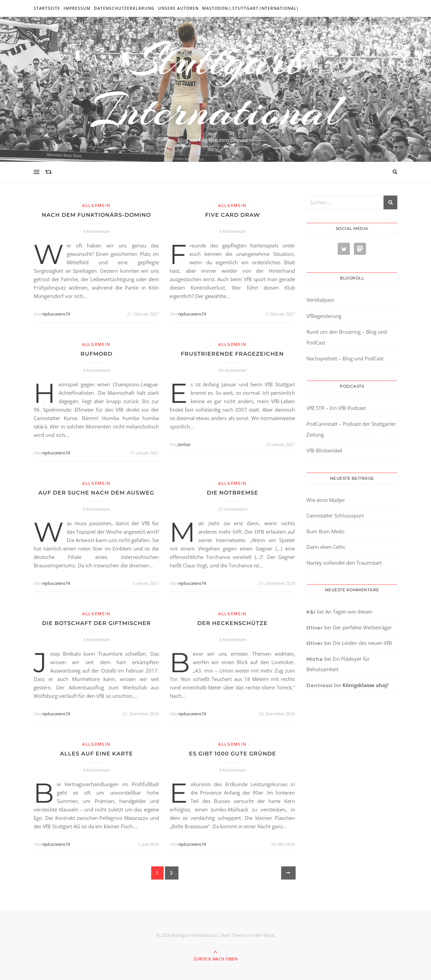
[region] (88, 923)
